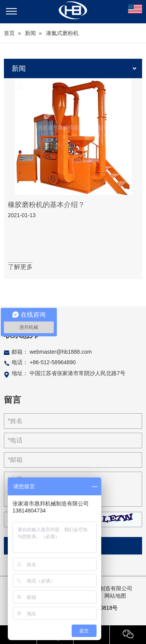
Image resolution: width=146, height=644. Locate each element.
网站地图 (115, 596)
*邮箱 (15, 460)
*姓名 (15, 421)
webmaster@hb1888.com (61, 352)
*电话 (15, 440)
